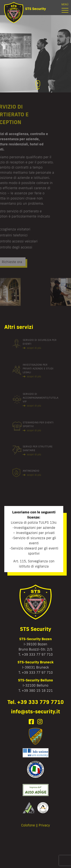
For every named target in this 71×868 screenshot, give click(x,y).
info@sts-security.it (35, 711)
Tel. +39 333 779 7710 (36, 702)
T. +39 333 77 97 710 (36, 654)
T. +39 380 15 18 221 (36, 690)
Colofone (28, 825)
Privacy (44, 825)
